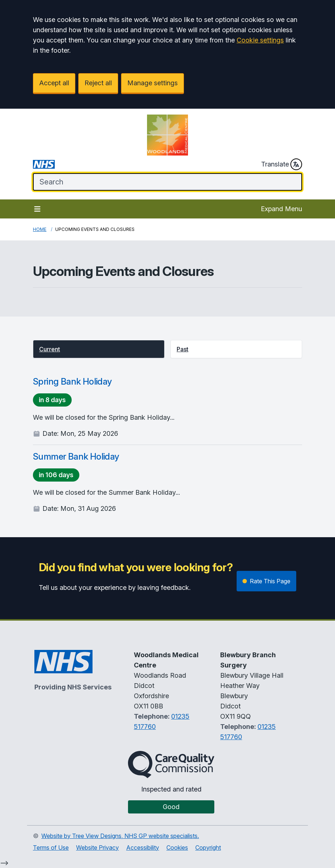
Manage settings (153, 83)
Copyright (208, 848)
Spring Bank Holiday (72, 381)
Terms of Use (51, 848)
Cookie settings (260, 40)
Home (40, 229)
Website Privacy (97, 848)
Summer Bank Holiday (76, 457)
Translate (282, 164)
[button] (99, 349)
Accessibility (143, 848)
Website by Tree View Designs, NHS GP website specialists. (120, 836)
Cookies (177, 848)
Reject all (98, 83)
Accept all (54, 83)
